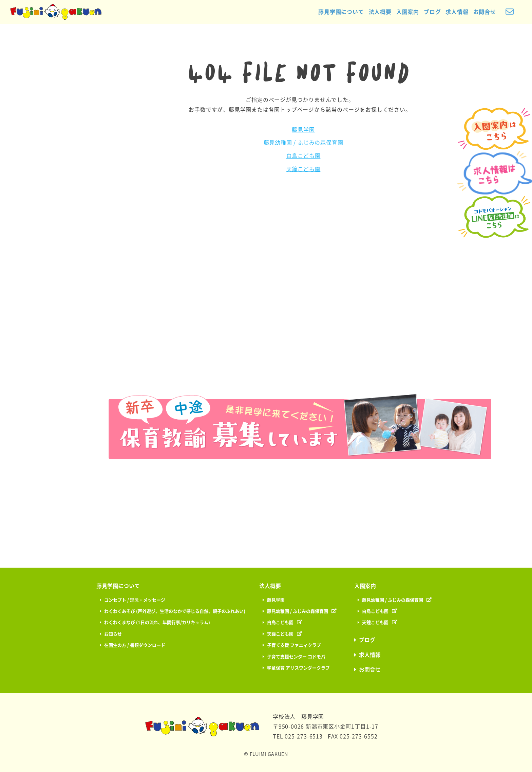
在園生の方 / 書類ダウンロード (135, 645)
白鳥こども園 (303, 156)
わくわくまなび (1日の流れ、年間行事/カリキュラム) (157, 622)
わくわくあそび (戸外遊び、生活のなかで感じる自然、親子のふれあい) (175, 611)
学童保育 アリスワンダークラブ (298, 668)
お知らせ (113, 634)
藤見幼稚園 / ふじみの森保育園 (303, 143)
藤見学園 (303, 130)
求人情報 (455, 12)
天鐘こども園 (303, 169)
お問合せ (483, 12)
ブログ (430, 12)
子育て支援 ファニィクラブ (294, 645)
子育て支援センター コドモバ (296, 657)
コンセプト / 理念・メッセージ (135, 600)
